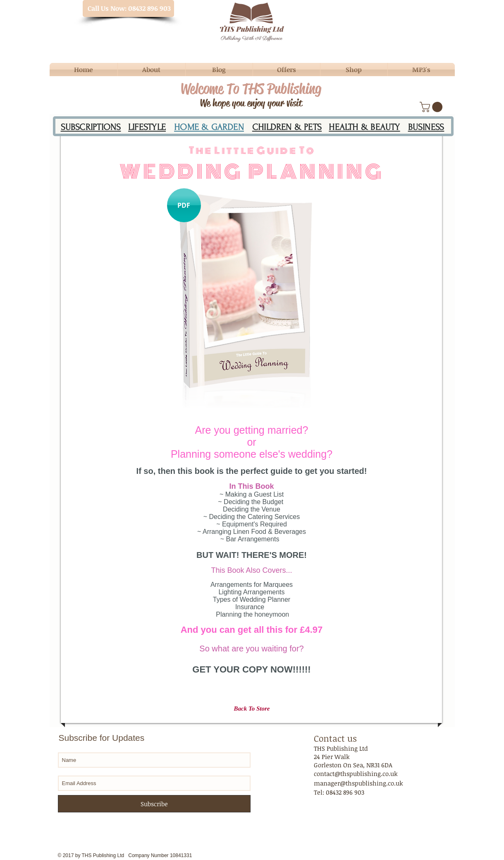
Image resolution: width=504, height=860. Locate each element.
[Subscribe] (154, 804)
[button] (432, 107)
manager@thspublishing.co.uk (358, 783)
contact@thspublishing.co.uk (356, 774)
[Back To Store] (252, 709)
